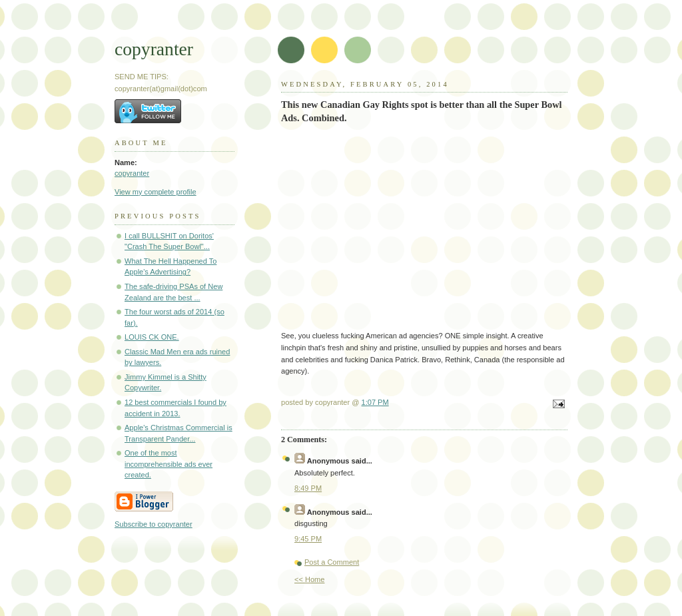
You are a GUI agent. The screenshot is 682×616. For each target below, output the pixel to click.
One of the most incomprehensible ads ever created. (169, 464)
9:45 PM (308, 539)
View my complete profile (156, 192)
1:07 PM (375, 402)
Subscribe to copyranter (154, 524)
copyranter (154, 49)
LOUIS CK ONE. (152, 337)
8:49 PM (308, 488)
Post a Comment (332, 562)
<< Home (309, 579)
